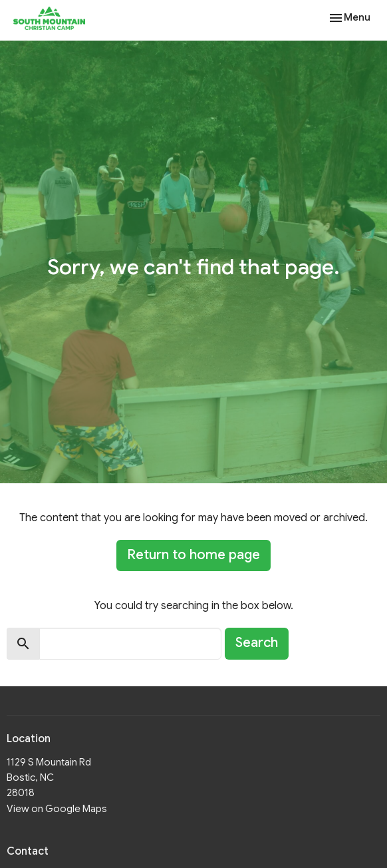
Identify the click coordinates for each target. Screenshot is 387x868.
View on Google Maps (57, 809)
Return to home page (193, 555)
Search (257, 643)
